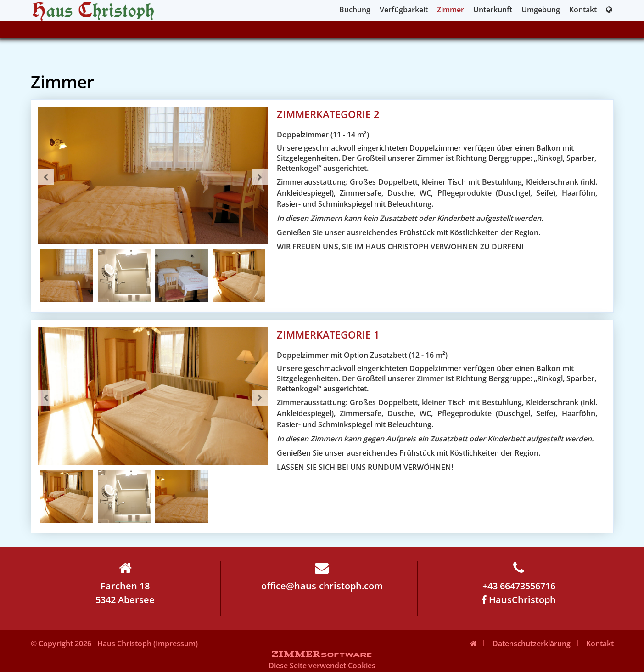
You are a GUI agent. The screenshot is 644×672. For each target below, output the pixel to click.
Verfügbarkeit (404, 10)
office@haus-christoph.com (322, 576)
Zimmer (451, 10)
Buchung (355, 10)
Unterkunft (493, 10)
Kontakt (583, 10)
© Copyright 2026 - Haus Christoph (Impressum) (114, 644)
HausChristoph (519, 600)
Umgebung (541, 10)
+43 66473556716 (519, 576)
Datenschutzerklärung (532, 644)
